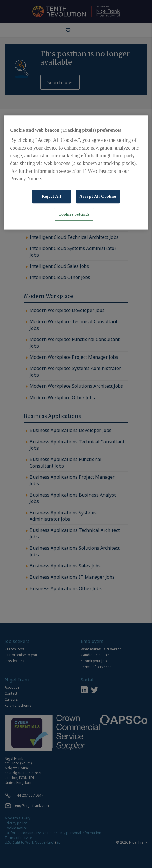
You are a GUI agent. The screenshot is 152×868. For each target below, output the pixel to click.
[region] (76, 173)
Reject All (51, 196)
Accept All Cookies (98, 196)
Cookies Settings (74, 214)
